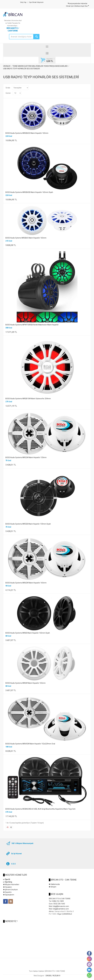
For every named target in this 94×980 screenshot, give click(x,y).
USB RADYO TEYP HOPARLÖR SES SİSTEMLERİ (21, 69)
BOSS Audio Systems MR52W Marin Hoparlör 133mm (26, 457)
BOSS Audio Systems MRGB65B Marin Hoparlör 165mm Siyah (29, 192)
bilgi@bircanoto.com (61, 906)
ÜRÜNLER (7, 66)
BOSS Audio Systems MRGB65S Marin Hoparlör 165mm (27, 133)
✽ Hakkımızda (54, 884)
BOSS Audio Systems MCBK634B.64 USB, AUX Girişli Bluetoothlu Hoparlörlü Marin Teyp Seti (40, 809)
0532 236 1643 (59, 904)
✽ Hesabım (7, 887)
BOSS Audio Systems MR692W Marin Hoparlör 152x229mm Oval (30, 744)
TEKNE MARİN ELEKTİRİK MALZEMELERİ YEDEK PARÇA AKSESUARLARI (40, 66)
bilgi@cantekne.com (61, 909)
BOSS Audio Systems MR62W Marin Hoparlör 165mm (26, 583)
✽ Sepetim (7, 892)
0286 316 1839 (58, 901)
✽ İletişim (53, 887)
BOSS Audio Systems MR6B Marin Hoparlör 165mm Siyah (28, 633)
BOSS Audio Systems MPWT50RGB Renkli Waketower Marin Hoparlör (32, 325)
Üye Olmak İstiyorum (36, 2)
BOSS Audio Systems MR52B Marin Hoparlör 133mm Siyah (28, 524)
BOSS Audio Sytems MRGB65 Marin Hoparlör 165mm (26, 238)
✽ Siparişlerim (9, 895)
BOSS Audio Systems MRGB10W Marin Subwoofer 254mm (28, 399)
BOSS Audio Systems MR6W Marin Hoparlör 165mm (26, 683)
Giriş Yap (23, 2)
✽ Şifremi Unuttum (10, 890)
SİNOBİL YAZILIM (52, 976)
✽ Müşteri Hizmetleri (11, 884)
